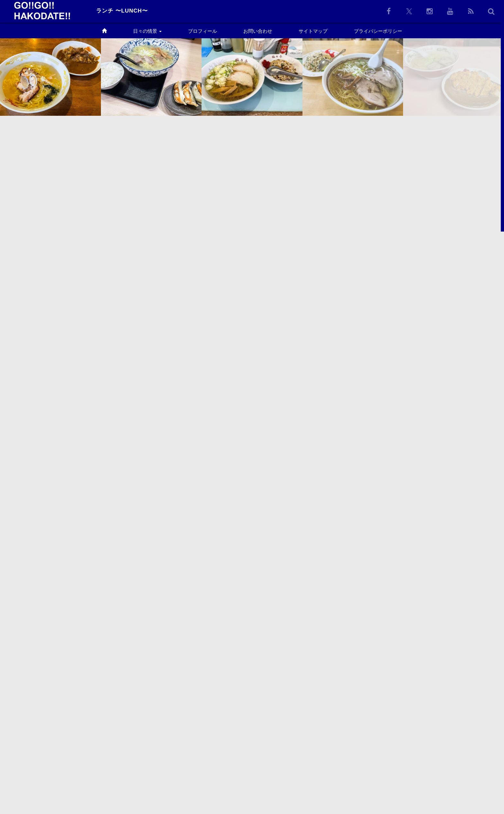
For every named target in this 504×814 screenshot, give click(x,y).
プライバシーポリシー (378, 31)
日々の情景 (147, 31)
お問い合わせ (258, 31)
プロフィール (203, 31)
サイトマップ (313, 31)
